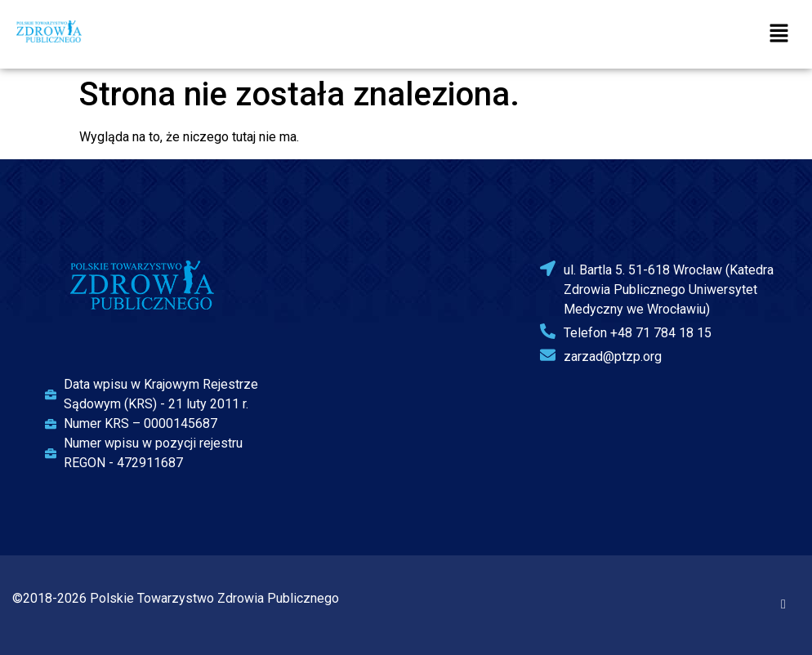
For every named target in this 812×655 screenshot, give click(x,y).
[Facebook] (783, 604)
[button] (779, 34)
